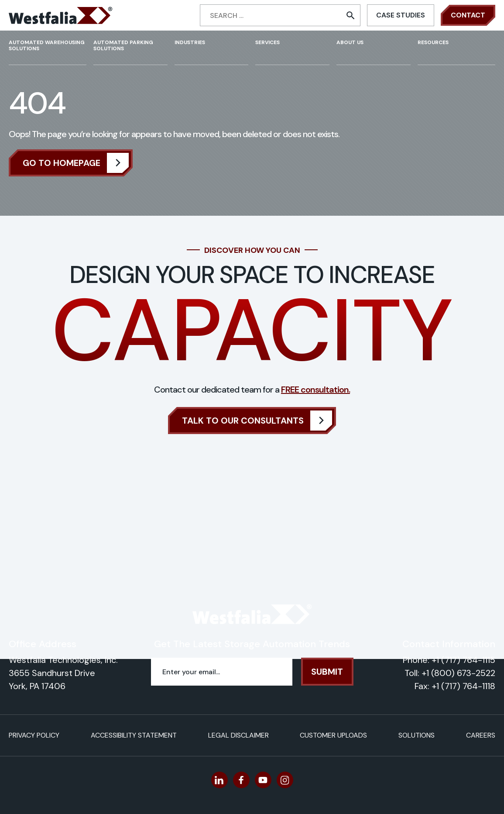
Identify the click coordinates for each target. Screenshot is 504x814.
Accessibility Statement (134, 735)
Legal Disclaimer (238, 735)
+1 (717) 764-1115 (463, 660)
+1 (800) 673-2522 (458, 673)
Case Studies (401, 15)
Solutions (417, 735)
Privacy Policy (34, 735)
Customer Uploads (333, 735)
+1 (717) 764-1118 (463, 686)
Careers (481, 735)
